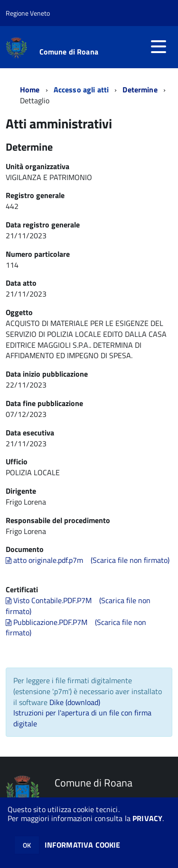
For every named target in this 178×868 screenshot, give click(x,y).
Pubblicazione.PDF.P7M (47, 622)
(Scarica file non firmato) (130, 560)
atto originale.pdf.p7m (44, 560)
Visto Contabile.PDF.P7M (49, 600)
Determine (140, 90)
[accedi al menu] (159, 46)
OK (27, 845)
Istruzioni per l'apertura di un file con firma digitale (82, 718)
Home (30, 90)
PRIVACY (147, 818)
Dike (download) (75, 702)
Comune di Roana (69, 52)
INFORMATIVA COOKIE (83, 845)
